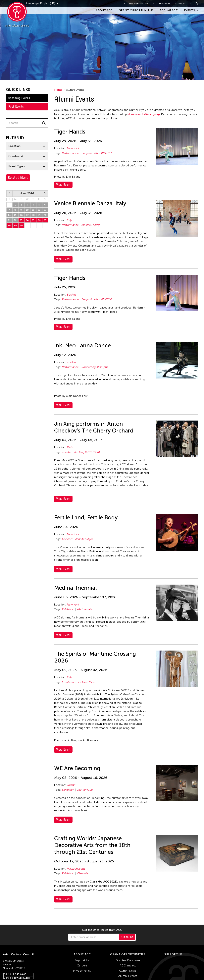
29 (15, 225)
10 (27, 210)
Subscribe (127, 937)
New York (73, 148)
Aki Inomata (85, 609)
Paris (70, 447)
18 (33, 215)
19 (39, 215)
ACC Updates (162, 4)
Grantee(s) (16, 156)
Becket (71, 295)
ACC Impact (169, 10)
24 (27, 220)
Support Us (183, 4)
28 (9, 225)
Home (58, 90)
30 (21, 225)
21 (9, 220)
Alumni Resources (136, 4)
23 (21, 220)
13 (45, 210)
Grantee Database (128, 960)
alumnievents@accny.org (144, 114)
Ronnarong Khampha (95, 367)
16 (21, 215)
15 (15, 215)
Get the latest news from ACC (102, 930)
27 (45, 220)
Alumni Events (128, 976)
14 (9, 215)
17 (27, 215)
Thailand (72, 362)
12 (39, 210)
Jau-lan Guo (85, 790)
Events (189, 10)
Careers (82, 966)
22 (15, 220)
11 (33, 210)
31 (9, 205)
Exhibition (68, 609)
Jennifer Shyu (84, 539)
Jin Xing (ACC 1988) (87, 452)
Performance (70, 153)
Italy (70, 220)
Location (15, 146)
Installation (69, 682)
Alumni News (128, 971)
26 (39, 220)
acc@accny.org (21, 978)
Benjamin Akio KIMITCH (97, 153)
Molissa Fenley (91, 225)
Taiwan (71, 785)
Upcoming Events (19, 98)
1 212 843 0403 (17, 974)
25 (33, 220)
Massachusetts (76, 869)
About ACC (104, 10)
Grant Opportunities (136, 10)
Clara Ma (83, 873)
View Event (63, 185)
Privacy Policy (82, 971)
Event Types (17, 166)
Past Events (16, 107)
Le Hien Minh (87, 682)
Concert (67, 539)
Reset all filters (18, 177)
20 (45, 215)
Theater (67, 452)
